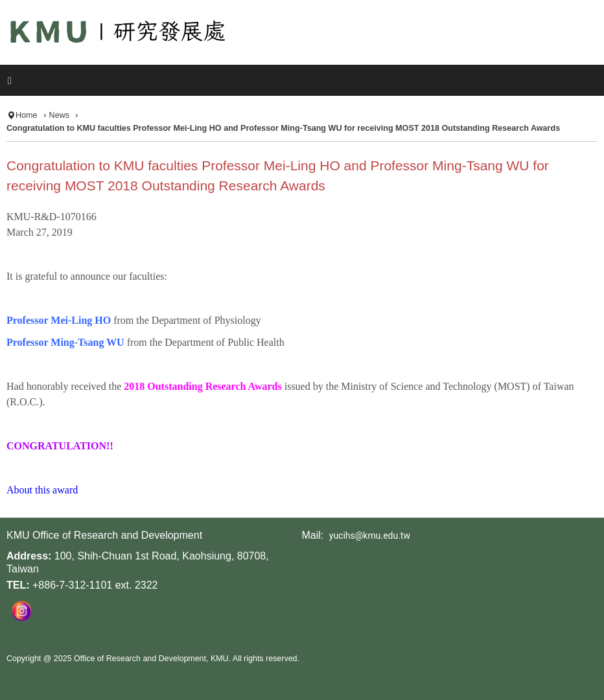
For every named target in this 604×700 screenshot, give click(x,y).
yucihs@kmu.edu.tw (370, 536)
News (60, 115)
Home (27, 115)
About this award (42, 490)
